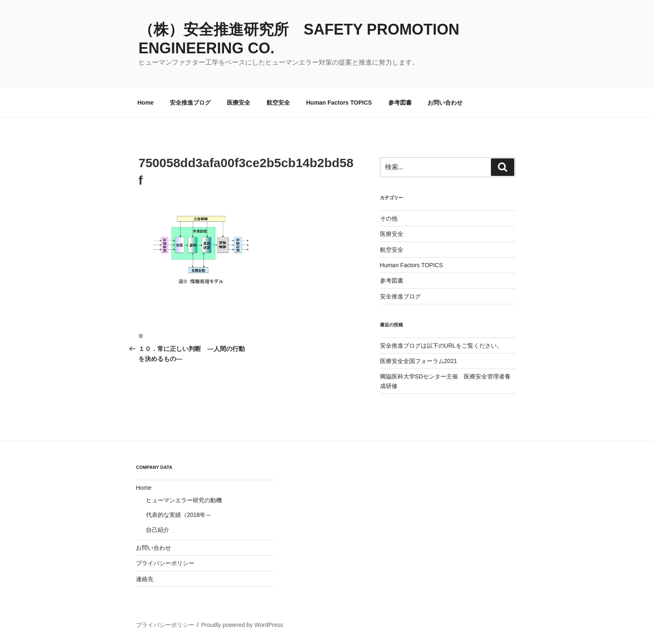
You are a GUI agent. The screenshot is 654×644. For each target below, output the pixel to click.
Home (146, 103)
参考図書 (400, 103)
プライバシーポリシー (165, 563)
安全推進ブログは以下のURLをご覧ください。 (441, 346)
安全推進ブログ (190, 103)
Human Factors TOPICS (339, 103)
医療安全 (239, 103)
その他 (389, 218)
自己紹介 (158, 530)
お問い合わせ (445, 103)
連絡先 (145, 579)
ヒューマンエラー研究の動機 (184, 500)
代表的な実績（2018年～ (179, 515)
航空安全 (278, 103)
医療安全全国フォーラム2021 (419, 361)
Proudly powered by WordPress (242, 625)
